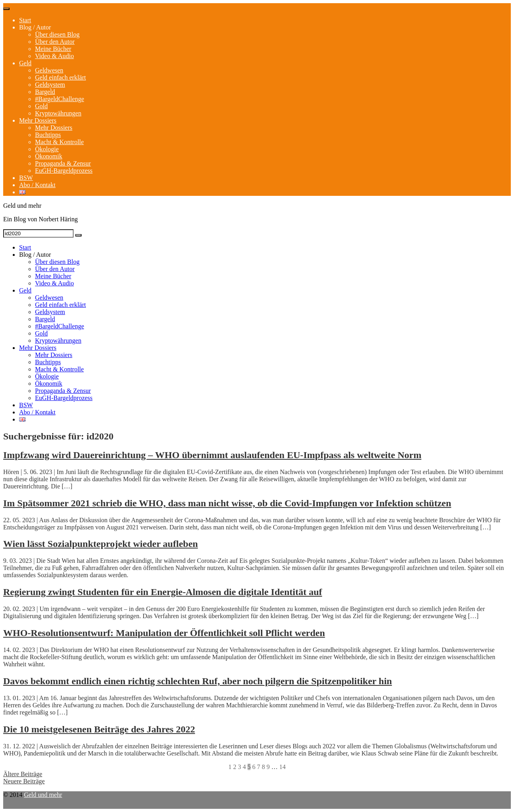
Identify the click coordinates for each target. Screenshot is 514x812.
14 (282, 767)
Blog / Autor (35, 27)
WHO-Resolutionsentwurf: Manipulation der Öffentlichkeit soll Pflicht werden (164, 633)
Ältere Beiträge (23, 774)
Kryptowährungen (58, 113)
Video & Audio (55, 56)
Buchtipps (48, 135)
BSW (26, 178)
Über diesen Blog (57, 34)
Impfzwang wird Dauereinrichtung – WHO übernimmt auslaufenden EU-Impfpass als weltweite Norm (212, 455)
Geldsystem (50, 85)
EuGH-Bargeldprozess (64, 171)
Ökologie (47, 149)
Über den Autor (55, 42)
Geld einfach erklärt (60, 77)
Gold (41, 106)
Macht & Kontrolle (59, 142)
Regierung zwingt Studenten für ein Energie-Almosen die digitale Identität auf (163, 592)
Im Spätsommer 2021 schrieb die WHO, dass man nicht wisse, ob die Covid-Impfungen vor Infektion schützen (227, 503)
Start (25, 20)
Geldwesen (49, 70)
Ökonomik (49, 156)
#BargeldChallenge (59, 99)
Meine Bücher (53, 49)
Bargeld (45, 92)
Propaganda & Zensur (63, 163)
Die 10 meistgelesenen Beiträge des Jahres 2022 (99, 729)
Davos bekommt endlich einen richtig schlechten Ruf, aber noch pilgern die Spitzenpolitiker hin (198, 681)
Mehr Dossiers (38, 120)
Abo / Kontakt (37, 185)
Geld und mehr (43, 795)
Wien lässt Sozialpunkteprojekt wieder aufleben (100, 544)
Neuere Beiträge (24, 781)
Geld (25, 63)
